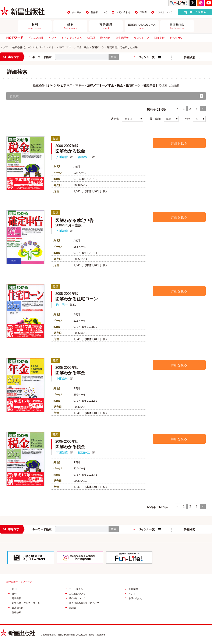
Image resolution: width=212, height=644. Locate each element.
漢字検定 (105, 38)
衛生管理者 (122, 38)
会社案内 (77, 12)
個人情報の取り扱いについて (84, 603)
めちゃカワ (176, 38)
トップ (4, 47)
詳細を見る (179, 143)
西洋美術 (159, 38)
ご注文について (164, 12)
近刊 (14, 594)
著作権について (99, 12)
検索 (114, 57)
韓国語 (91, 38)
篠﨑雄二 (84, 157)
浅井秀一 (62, 305)
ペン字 (53, 38)
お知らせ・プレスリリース (26, 603)
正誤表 (143, 12)
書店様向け (18, 608)
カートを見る (76, 589)
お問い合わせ (123, 12)
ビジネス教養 (36, 38)
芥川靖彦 (62, 157)
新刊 (14, 589)
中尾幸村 (62, 379)
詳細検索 (190, 57)
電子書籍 (17, 598)
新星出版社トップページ (19, 582)
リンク (132, 594)
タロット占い (141, 38)
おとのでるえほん (72, 38)
